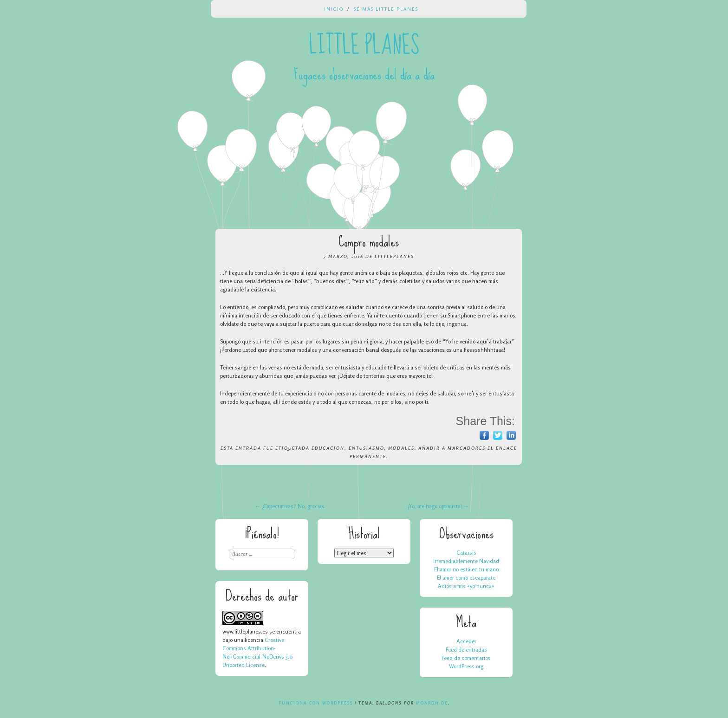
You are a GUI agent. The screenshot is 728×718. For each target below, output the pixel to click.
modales (401, 448)
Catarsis (466, 553)
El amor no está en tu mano (466, 569)
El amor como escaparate (466, 578)
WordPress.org (466, 666)
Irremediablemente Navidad (466, 561)
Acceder (466, 641)
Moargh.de (432, 703)
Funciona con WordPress (316, 703)
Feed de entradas (466, 650)
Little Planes (364, 45)
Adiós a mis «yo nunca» (466, 586)
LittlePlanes (394, 256)
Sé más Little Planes (386, 9)
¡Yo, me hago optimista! (438, 506)
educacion (328, 448)
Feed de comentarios (466, 658)
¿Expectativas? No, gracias (290, 506)
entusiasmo (366, 448)
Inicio (334, 9)
